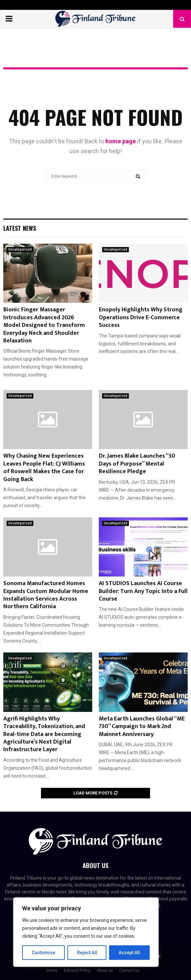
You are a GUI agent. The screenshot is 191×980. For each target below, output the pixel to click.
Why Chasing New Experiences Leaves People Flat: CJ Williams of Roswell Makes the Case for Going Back (44, 468)
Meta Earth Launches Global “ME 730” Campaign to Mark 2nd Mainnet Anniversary (142, 727)
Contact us (129, 970)
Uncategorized (20, 249)
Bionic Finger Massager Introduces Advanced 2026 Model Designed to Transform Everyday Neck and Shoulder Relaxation (44, 325)
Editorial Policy (77, 970)
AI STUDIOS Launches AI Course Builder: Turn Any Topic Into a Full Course (143, 591)
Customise (43, 953)
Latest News (20, 228)
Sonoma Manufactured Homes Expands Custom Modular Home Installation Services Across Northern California (46, 595)
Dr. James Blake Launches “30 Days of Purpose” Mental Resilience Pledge (137, 464)
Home (52, 970)
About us (105, 970)
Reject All (87, 953)
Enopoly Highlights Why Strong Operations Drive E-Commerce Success (141, 317)
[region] (86, 932)
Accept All (129, 953)
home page (121, 141)
